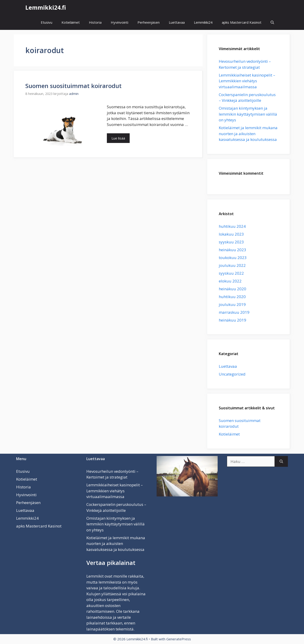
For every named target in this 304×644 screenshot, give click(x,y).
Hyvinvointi (120, 22)
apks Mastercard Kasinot (242, 22)
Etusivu (47, 22)
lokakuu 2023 (231, 234)
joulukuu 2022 (232, 265)
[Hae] (281, 462)
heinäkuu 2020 (232, 289)
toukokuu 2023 (233, 258)
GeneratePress (179, 639)
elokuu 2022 (230, 281)
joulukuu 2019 (232, 304)
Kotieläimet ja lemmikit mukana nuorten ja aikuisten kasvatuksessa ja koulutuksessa (248, 134)
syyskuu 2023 (231, 242)
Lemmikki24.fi (46, 7)
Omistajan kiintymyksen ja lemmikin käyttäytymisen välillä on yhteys (248, 114)
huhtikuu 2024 (232, 226)
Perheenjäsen (149, 22)
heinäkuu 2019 (232, 320)
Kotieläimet (71, 22)
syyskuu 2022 (231, 273)
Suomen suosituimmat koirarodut (73, 86)
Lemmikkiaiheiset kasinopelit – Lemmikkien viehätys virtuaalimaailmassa (247, 81)
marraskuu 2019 (234, 312)
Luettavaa (177, 22)
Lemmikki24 (203, 22)
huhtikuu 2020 (232, 297)
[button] (272, 22)
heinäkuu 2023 (232, 250)
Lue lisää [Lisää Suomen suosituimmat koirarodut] (118, 138)
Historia (95, 22)
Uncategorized (232, 374)
